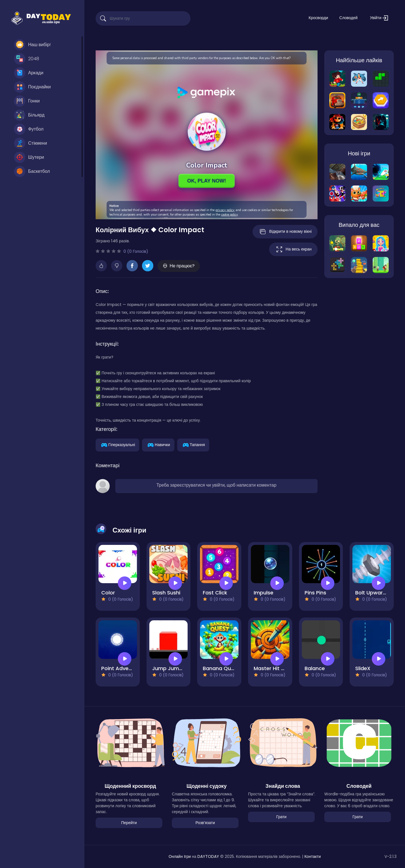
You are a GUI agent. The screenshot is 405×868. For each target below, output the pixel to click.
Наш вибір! (32, 45)
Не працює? (179, 266)
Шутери (29, 157)
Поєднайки (32, 87)
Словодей (349, 18)
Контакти (312, 856)
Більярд (29, 115)
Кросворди (318, 18)
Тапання (193, 444)
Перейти (129, 823)
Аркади (29, 73)
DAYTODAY (208, 856)
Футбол (29, 129)
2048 (27, 59)
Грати (281, 817)
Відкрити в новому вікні (285, 232)
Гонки (27, 101)
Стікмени (31, 143)
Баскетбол (32, 171)
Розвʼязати (205, 823)
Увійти (379, 18)
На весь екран (293, 249)
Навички (158, 444)
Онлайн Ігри (180, 856)
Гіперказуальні (117, 444)
